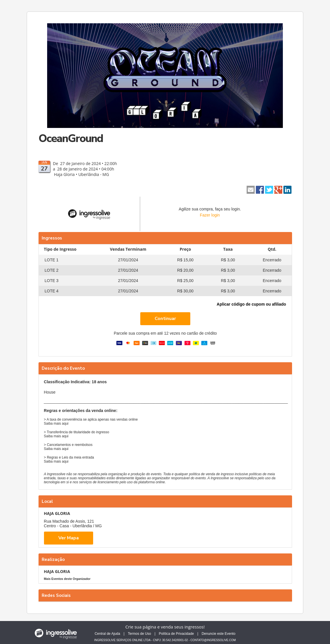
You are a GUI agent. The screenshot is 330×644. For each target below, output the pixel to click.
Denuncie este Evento (218, 634)
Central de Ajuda (107, 634)
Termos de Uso (140, 634)
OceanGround (71, 138)
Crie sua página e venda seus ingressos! (165, 627)
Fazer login (210, 215)
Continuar (165, 319)
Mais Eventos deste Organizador (67, 579)
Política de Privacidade (176, 634)
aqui (65, 423)
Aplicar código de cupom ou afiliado (251, 304)
